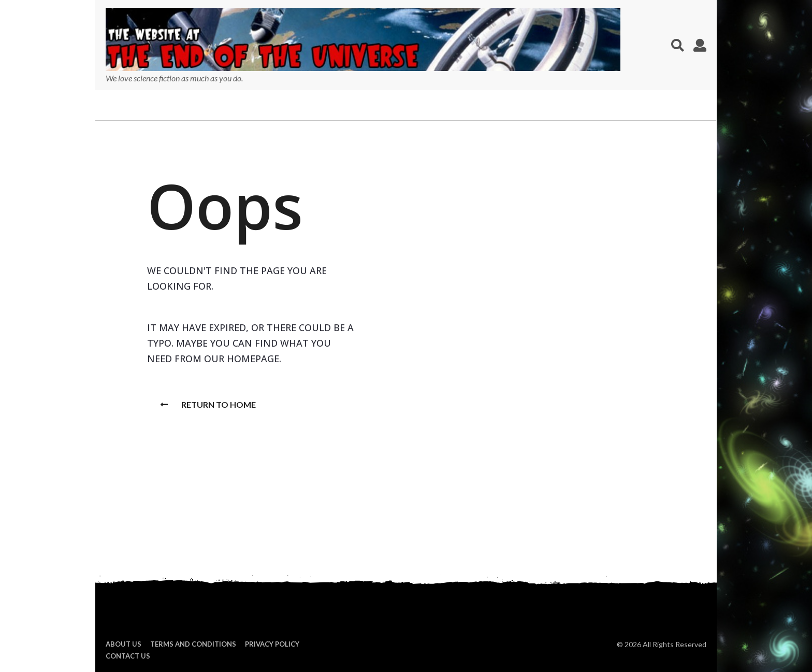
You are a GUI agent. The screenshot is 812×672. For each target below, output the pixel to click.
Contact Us (128, 656)
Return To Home (208, 404)
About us (124, 644)
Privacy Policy (272, 644)
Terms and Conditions (193, 644)
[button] (678, 45)
